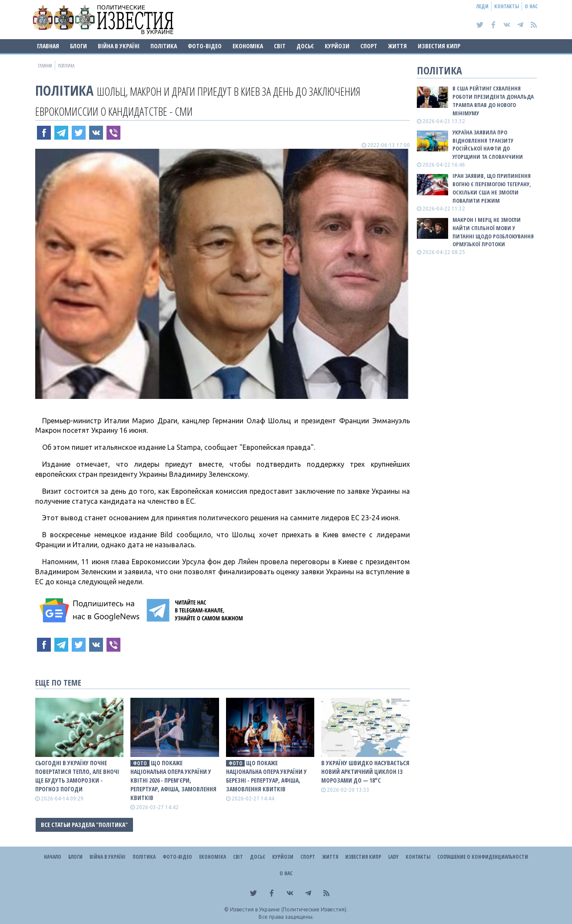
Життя (397, 46)
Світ (280, 46)
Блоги (78, 46)
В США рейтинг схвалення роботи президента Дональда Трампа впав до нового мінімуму (493, 101)
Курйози (337, 46)
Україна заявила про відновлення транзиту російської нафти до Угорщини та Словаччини (488, 145)
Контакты (507, 6)
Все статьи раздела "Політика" (84, 825)
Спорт (369, 46)
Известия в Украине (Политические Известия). (289, 909)
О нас (531, 6)
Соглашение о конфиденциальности (483, 857)
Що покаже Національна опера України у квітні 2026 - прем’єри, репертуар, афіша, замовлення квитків (173, 780)
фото (140, 763)
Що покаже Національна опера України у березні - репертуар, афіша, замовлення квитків (266, 776)
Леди (482, 6)
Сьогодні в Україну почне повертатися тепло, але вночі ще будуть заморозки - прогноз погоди (77, 776)
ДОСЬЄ (305, 46)
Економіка (248, 46)
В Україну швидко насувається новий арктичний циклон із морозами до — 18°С (365, 772)
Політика (164, 46)
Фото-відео (205, 46)
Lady (393, 857)
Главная (48, 46)
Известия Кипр (439, 46)
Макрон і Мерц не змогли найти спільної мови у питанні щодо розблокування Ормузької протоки (493, 232)
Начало (53, 857)
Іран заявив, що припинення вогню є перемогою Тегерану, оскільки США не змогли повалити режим (492, 188)
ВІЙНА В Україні (119, 46)
